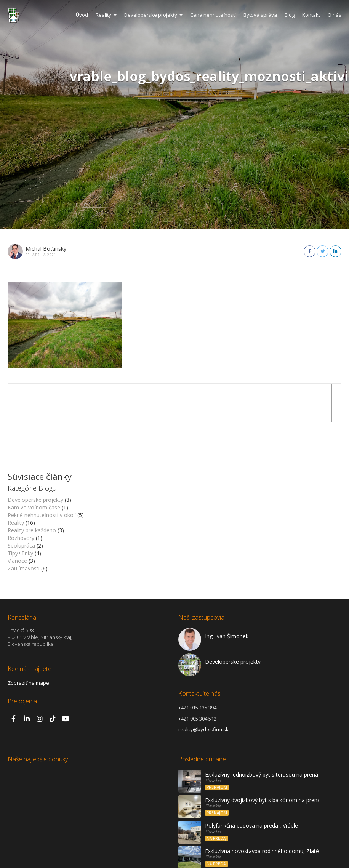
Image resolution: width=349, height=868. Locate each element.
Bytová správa (260, 15)
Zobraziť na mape (28, 645)
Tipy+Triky (20, 515)
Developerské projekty (35, 462)
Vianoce (17, 523)
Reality (106, 15)
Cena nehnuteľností (213, 15)
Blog (290, 15)
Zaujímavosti (24, 530)
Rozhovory (21, 500)
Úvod (82, 15)
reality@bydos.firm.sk (203, 691)
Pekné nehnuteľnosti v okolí (42, 477)
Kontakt (311, 15)
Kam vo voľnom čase (34, 469)
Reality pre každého (32, 492)
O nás (335, 15)
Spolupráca (21, 507)
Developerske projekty (153, 15)
